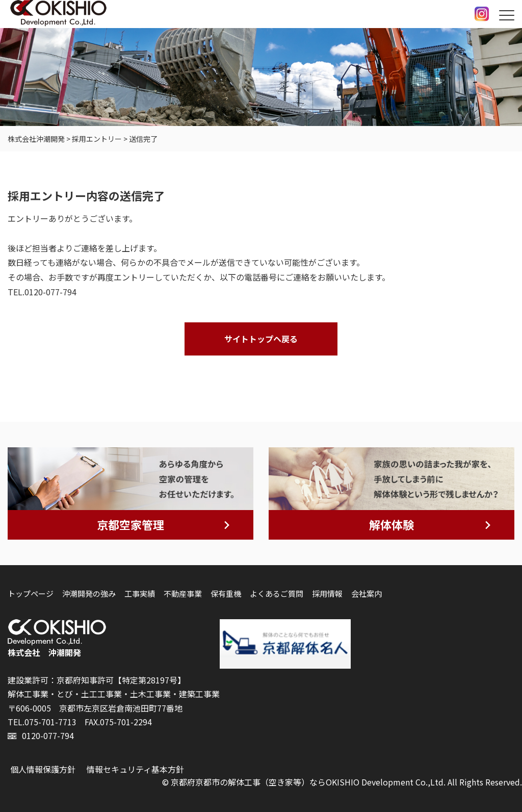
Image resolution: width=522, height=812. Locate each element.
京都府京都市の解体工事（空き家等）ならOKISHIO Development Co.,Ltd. (308, 782)
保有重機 (226, 593)
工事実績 (140, 593)
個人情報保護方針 (43, 769)
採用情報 (327, 593)
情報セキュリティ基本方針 (135, 769)
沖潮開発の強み (89, 593)
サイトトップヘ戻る (261, 339)
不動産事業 (183, 593)
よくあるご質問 (277, 593)
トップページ (31, 593)
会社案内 (367, 593)
